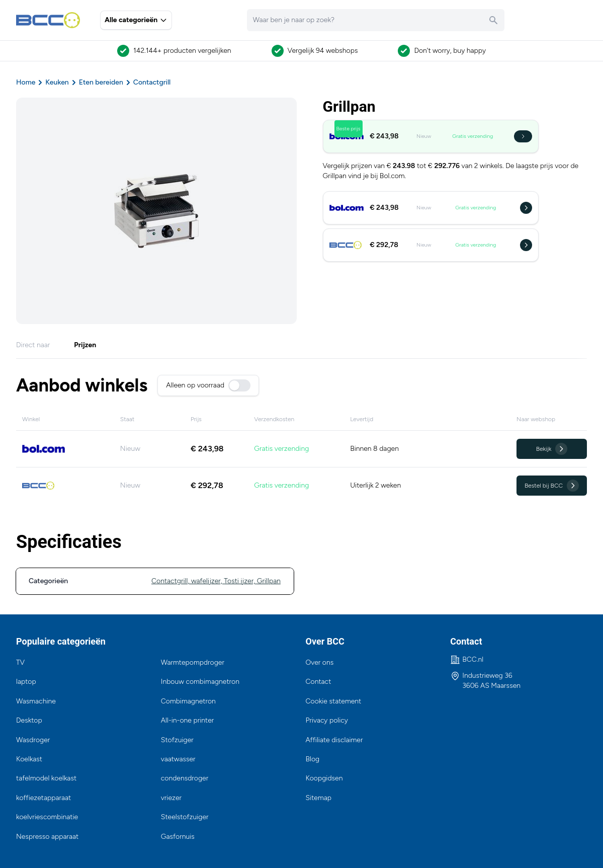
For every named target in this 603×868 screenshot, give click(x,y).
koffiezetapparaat (44, 798)
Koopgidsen (324, 778)
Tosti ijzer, (240, 581)
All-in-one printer (188, 720)
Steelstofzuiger (185, 817)
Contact (319, 682)
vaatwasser (178, 759)
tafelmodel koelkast (46, 778)
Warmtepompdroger (193, 662)
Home (26, 82)
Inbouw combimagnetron (200, 682)
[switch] (239, 385)
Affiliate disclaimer (334, 740)
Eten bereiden (101, 82)
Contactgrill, (171, 581)
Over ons (320, 662)
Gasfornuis (178, 837)
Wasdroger (33, 740)
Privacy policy (327, 720)
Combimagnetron (188, 701)
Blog (313, 759)
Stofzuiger (177, 740)
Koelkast (29, 759)
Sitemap (319, 798)
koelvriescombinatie (47, 817)
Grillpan (269, 581)
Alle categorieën (136, 20)
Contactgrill (152, 82)
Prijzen (85, 345)
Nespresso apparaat (47, 837)
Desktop (29, 720)
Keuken (57, 82)
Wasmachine (36, 701)
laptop (26, 682)
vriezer (171, 798)
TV (20, 662)
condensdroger (185, 778)
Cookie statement (334, 701)
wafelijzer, (207, 581)
